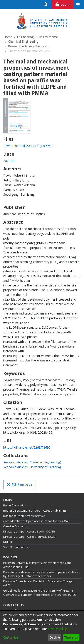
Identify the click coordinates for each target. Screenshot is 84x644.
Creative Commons (16, 526)
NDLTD (8, 542)
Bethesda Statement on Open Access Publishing (35, 511)
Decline (55, 637)
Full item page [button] (20, 484)
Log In (64, 4)
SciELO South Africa (16, 547)
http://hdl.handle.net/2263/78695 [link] (27, 447)
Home (8, 37)
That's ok (71, 637)
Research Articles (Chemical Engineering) (30, 46)
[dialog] (42, 627)
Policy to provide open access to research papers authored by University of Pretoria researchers (42, 574)
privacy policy (57, 629)
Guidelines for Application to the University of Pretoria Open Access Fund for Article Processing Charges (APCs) (40, 593)
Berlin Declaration (15, 505)
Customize (11, 637)
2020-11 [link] (9, 161)
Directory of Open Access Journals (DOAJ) (30, 537)
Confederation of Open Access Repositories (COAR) (37, 521)
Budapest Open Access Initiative (24, 516)
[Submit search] (46, 5)
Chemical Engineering (23, 41)
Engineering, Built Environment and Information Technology (39, 37)
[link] (28, 146)
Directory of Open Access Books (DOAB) (29, 532)
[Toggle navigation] (78, 5)
